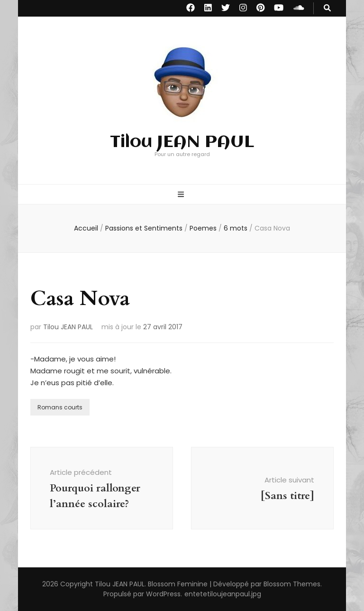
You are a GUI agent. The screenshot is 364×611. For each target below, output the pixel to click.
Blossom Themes (292, 584)
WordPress (163, 594)
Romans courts (60, 407)
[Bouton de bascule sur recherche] (327, 8)
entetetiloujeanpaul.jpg (223, 594)
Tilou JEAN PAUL (182, 142)
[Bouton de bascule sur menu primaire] (182, 195)
